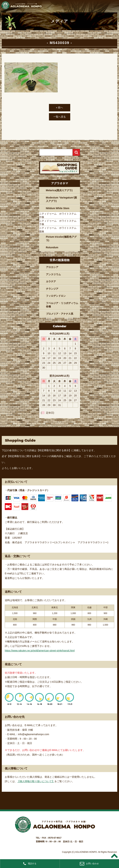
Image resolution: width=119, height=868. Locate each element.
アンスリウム (53, 274)
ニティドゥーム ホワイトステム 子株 (59, 223)
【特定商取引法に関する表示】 (54, 450)
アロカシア (52, 267)
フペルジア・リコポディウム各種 (62, 305)
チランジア (52, 289)
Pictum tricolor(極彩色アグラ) (61, 239)
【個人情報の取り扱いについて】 (36, 781)
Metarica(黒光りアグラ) (59, 190)
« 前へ (60, 107)
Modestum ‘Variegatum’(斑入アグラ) (62, 199)
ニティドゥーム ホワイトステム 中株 (59, 215)
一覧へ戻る (60, 117)
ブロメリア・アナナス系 (60, 314)
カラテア (51, 281)
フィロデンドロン (56, 296)
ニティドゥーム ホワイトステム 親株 (59, 230)
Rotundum (52, 247)
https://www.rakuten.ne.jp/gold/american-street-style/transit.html (40, 651)
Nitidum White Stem (58, 208)
